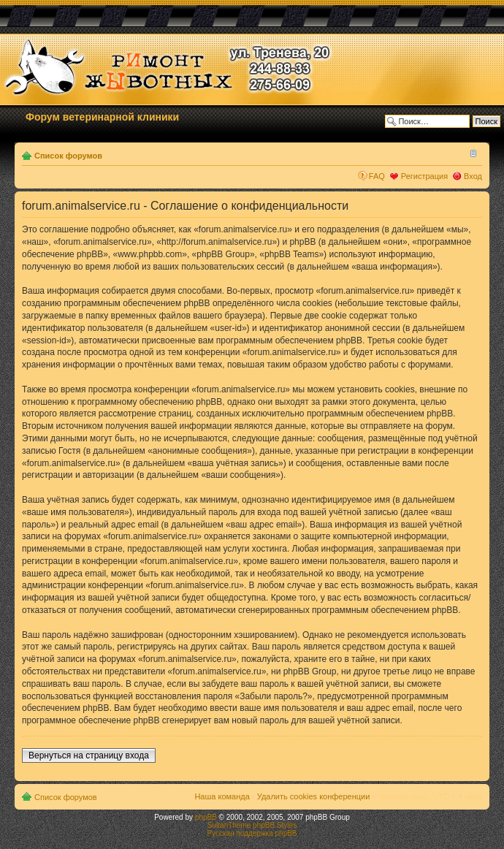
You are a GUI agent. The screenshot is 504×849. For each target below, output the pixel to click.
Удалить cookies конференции (314, 796)
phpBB (206, 817)
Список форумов (68, 156)
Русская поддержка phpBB (252, 833)
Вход (473, 176)
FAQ (377, 176)
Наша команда (222, 796)
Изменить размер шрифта (471, 153)
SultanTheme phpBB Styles (252, 825)
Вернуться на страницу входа (89, 755)
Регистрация (424, 176)
